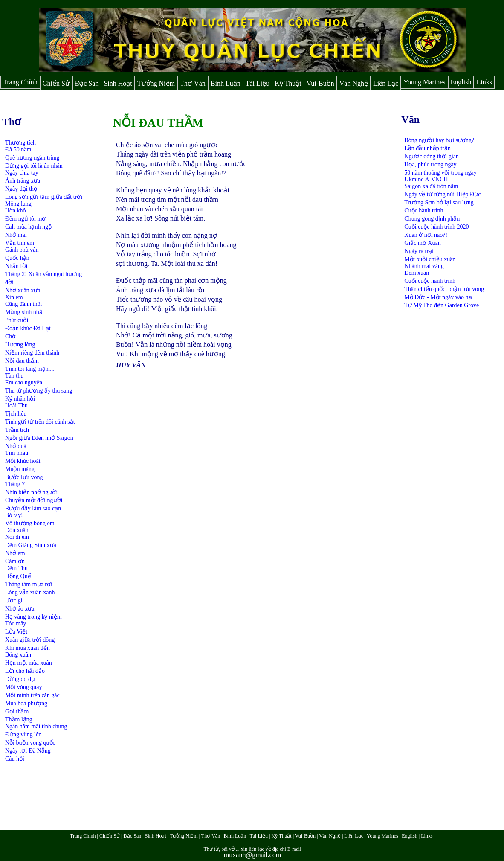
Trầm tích (17, 430)
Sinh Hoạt (118, 83)
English (461, 82)
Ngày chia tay (22, 173)
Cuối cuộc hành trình (430, 281)
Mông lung (18, 204)
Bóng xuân (18, 655)
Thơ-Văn (193, 83)
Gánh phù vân (22, 250)
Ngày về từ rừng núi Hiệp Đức (442, 194)
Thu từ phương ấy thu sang (39, 391)
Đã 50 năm (18, 150)
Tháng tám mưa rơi (29, 584)
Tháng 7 (15, 484)
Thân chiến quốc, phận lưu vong (444, 289)
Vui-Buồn (320, 83)
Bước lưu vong (24, 477)
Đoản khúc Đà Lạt (28, 328)
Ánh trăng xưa (23, 181)
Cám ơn (15, 561)
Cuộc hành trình (424, 211)
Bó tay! (14, 515)
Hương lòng (20, 345)
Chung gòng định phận (432, 219)
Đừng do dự (20, 679)
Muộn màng (20, 469)
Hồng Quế (18, 576)
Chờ (10, 336)
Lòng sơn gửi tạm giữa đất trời (44, 197)
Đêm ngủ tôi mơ (25, 219)
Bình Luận (226, 83)
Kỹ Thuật (288, 83)
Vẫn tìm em (20, 243)
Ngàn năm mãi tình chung (36, 726)
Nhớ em (15, 553)
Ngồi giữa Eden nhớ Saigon (39, 438)
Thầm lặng (19, 720)
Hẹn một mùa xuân (29, 663)
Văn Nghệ (354, 83)
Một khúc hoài (23, 461)
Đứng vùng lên (23, 734)
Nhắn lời (16, 266)
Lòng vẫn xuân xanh (30, 592)
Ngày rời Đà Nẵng (28, 751)
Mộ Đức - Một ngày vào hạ (438, 297)
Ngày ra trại (419, 251)
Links (484, 82)
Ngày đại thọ (21, 189)
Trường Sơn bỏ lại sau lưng (439, 202)
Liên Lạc (386, 83)
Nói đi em (17, 537)
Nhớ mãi (16, 235)
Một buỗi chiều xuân (430, 259)
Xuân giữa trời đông (30, 640)
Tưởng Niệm (156, 83)
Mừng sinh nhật (25, 312)
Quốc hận (17, 258)
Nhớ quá (16, 446)
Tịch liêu (16, 414)
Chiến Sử (56, 83)
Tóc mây (16, 624)
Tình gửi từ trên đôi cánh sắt (40, 422)
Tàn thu (14, 376)
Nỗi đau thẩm (22, 361)
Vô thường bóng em (30, 523)
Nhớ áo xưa (20, 609)
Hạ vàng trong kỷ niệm (33, 617)
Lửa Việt (16, 632)
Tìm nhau (17, 453)
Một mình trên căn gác (32, 695)
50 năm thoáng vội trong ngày (440, 173)
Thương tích (20, 143)
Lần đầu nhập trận (427, 148)
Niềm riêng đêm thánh (32, 353)
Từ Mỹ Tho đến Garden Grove (442, 305)
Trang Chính (20, 82)
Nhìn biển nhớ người (31, 492)
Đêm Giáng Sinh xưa (31, 545)
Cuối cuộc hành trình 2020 (436, 227)
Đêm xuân (417, 273)
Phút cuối (17, 320)
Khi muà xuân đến (28, 648)
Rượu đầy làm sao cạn (33, 508)
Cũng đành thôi (23, 304)
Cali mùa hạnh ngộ (28, 227)
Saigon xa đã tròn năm (431, 186)
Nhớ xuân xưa (23, 290)
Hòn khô (16, 211)
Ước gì (14, 601)
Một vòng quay (24, 687)
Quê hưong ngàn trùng (32, 158)
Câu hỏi (15, 759)
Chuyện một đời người (34, 500)
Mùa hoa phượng (26, 703)
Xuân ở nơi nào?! (426, 235)
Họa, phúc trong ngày (430, 164)
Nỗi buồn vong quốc (30, 743)
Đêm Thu (16, 568)
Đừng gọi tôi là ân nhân (34, 166)
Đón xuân (17, 530)
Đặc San (87, 83)
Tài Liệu (258, 83)
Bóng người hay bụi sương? (439, 140)
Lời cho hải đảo (25, 671)
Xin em (14, 297)
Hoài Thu (16, 406)
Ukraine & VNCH (426, 179)
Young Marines (424, 82)
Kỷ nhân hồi (20, 399)
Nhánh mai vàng (424, 266)
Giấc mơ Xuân (422, 243)
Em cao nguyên (24, 383)
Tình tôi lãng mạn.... (30, 369)
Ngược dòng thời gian (432, 156)
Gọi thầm (17, 711)
